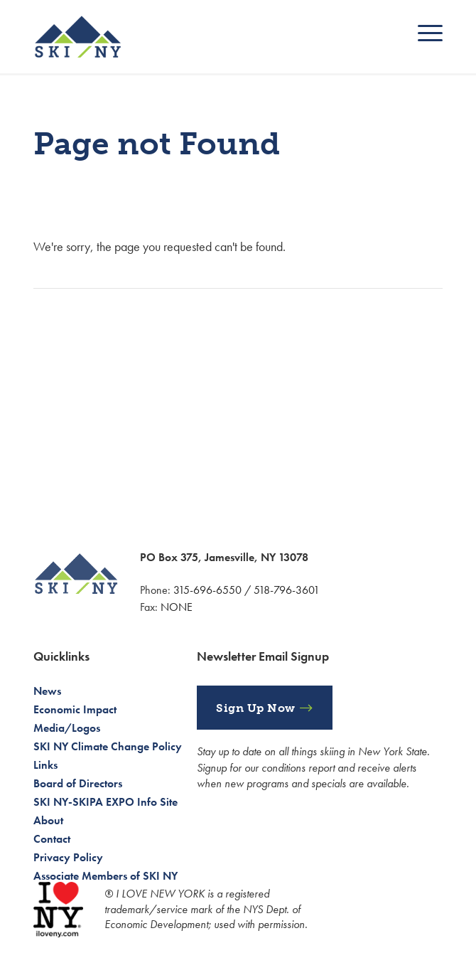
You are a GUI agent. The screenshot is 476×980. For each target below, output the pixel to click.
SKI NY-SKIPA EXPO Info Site (106, 802)
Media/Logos (67, 728)
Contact (52, 839)
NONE (177, 607)
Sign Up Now (256, 708)
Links (45, 765)
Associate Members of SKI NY (106, 876)
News (47, 691)
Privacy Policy (68, 857)
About (48, 820)
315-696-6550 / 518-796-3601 (247, 590)
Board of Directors (78, 783)
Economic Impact (75, 709)
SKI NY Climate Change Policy (108, 746)
